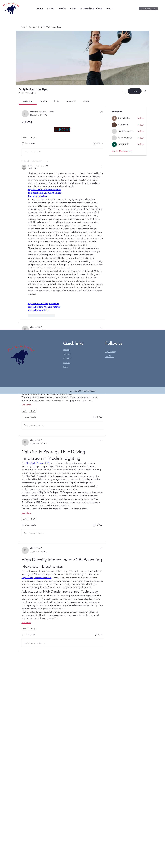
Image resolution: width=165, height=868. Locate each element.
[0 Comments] (29, 417)
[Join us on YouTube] (148, 9)
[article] (62, 214)
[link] (28, 101)
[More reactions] (33, 137)
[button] (110, 356)
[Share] (102, 112)
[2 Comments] (29, 144)
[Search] (122, 91)
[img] (11, 14)
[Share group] (145, 91)
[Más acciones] (102, 167)
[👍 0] (25, 137)
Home (66, 350)
